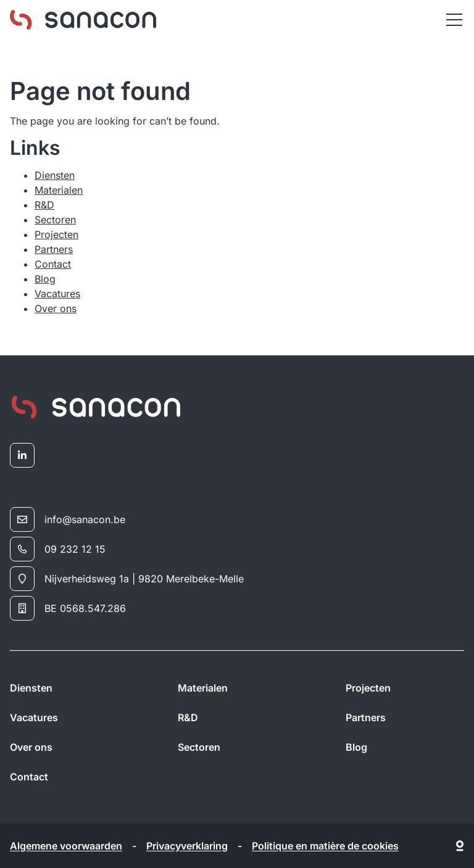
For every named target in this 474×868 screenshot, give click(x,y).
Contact (53, 264)
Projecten (56, 234)
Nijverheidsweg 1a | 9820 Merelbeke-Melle (127, 579)
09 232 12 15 (58, 549)
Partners (54, 249)
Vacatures (57, 294)
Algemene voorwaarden (66, 846)
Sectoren (55, 220)
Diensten (55, 175)
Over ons (56, 308)
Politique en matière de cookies (325, 846)
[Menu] (454, 20)
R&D (44, 205)
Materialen (59, 190)
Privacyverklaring (187, 846)
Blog (45, 279)
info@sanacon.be (68, 519)
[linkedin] (22, 455)
